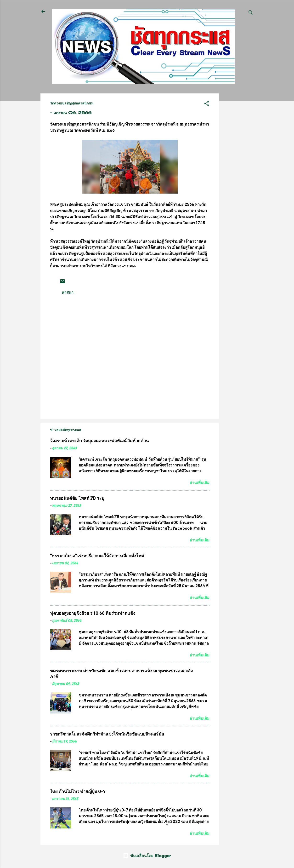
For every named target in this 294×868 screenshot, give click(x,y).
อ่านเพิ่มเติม (200, 483)
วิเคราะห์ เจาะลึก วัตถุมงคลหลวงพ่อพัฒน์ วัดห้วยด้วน (99, 441)
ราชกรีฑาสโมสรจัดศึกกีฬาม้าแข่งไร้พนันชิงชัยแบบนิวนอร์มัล (107, 734)
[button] (207, 104)
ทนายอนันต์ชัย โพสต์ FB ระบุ (77, 498)
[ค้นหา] (251, 13)
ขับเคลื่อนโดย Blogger (147, 856)
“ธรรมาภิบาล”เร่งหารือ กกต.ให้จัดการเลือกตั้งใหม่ (97, 556)
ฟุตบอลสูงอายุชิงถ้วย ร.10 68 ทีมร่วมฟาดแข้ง (93, 613)
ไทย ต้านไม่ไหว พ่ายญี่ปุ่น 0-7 (78, 791)
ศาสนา (68, 292)
